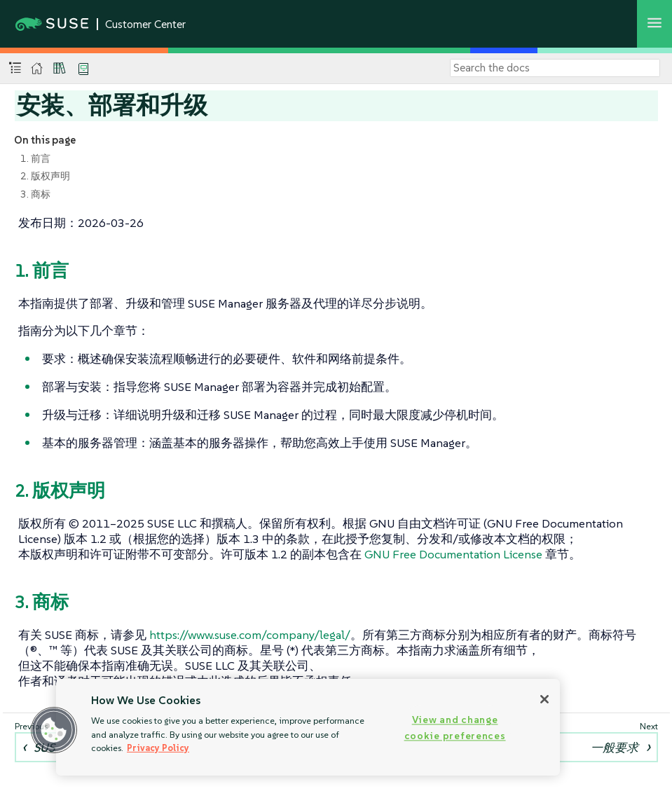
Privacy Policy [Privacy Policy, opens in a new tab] (158, 748)
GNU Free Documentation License (453, 554)
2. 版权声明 (45, 176)
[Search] (555, 68)
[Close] (544, 699)
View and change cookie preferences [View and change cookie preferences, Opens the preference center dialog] (455, 728)
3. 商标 (35, 194)
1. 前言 (35, 158)
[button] (54, 730)
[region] (308, 727)
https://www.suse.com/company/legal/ (250, 635)
